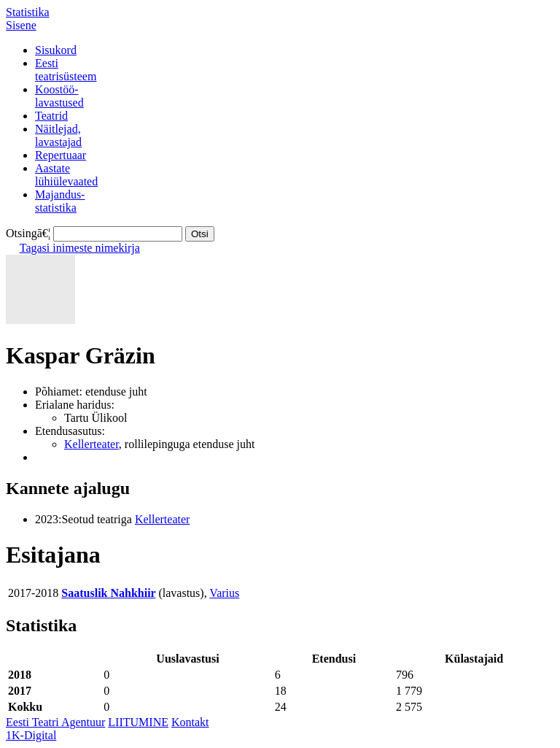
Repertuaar (61, 155)
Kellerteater (92, 444)
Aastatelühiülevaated (66, 175)
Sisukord (56, 50)
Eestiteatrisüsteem (66, 70)
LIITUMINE (138, 722)
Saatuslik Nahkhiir (108, 593)
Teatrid (51, 116)
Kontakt (190, 722)
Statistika (28, 12)
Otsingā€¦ (28, 233)
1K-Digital (31, 735)
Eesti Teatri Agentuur (55, 722)
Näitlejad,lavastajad (58, 135)
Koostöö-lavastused (59, 96)
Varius (224, 593)
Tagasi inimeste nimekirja (80, 248)
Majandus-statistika (60, 201)
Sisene (21, 25)
